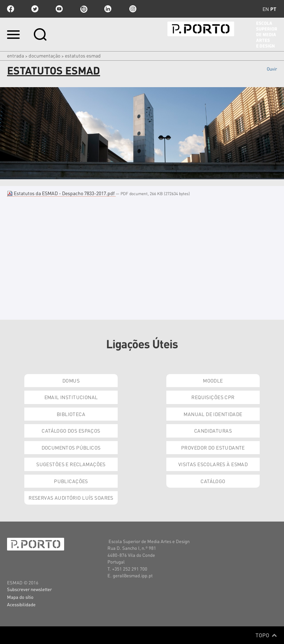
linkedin (108, 9)
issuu (84, 9)
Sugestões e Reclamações (71, 464)
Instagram (132, 9)
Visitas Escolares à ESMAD (213, 464)
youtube (59, 9)
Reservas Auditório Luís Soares (71, 498)
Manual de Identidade (213, 414)
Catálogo (213, 481)
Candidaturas (213, 431)
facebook (11, 9)
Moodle (213, 380)
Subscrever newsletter (29, 589)
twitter (35, 9)
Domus (71, 380)
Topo (266, 635)
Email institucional (71, 397)
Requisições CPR (213, 397)
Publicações (71, 481)
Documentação (44, 55)
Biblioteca (71, 414)
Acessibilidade (21, 604)
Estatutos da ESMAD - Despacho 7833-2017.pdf (61, 193)
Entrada (16, 55)
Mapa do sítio (20, 597)
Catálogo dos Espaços (71, 431)
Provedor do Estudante (213, 447)
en (266, 9)
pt (273, 9)
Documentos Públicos (71, 447)
